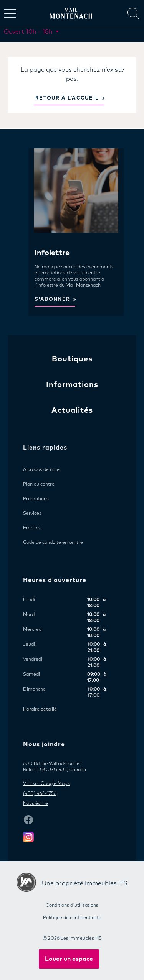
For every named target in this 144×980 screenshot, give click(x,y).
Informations (72, 385)
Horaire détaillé (40, 709)
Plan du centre (39, 484)
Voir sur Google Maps (46, 784)
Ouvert (29, 32)
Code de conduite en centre (53, 543)
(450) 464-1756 (40, 794)
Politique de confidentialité (72, 918)
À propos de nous (42, 470)
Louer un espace (69, 959)
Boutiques (72, 359)
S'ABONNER (52, 300)
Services (32, 514)
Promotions (36, 499)
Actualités (72, 410)
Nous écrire (36, 804)
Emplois (32, 528)
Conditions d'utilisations (72, 906)
